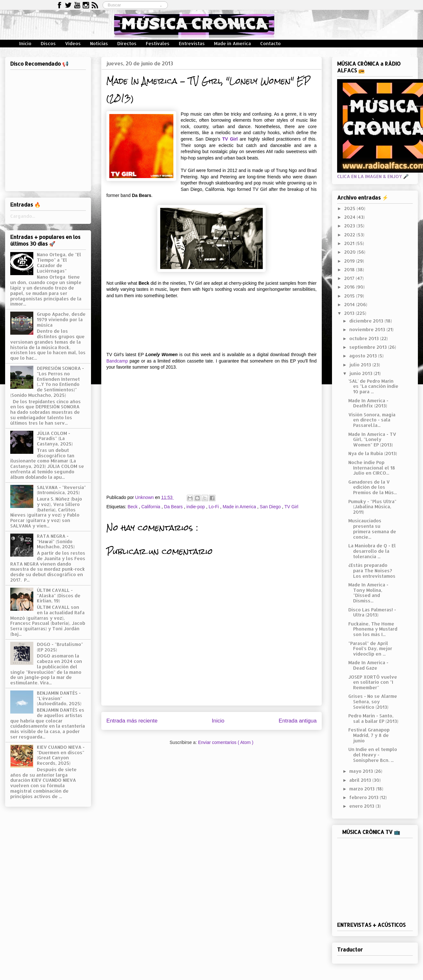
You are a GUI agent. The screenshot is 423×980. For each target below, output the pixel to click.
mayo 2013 (362, 771)
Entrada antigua (298, 721)
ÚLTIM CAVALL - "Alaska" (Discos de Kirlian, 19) (59, 596)
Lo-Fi (214, 507)
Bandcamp (117, 361)
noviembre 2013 (368, 329)
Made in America (232, 43)
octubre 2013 (365, 338)
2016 (350, 287)
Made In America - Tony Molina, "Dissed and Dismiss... (368, 593)
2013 (350, 313)
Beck (133, 507)
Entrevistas (192, 43)
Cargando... (23, 216)
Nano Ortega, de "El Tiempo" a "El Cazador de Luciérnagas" (59, 262)
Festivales (158, 43)
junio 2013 (361, 373)
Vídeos (73, 43)
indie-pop (196, 507)
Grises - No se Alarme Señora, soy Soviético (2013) (373, 702)
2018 (350, 269)
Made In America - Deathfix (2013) (368, 403)
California (151, 507)
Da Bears (174, 507)
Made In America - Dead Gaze (368, 665)
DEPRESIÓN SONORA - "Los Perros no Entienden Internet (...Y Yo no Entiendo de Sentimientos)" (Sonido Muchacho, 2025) (47, 382)
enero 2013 (362, 806)
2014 (350, 304)
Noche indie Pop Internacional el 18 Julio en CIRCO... (372, 468)
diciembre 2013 (367, 321)
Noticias (99, 43)
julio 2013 (361, 365)
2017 (350, 278)
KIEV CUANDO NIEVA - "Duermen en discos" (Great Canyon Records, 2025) (61, 755)
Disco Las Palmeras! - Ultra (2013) (372, 612)
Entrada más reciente (132, 721)
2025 (350, 208)
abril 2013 (361, 780)
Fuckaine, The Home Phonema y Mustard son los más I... (373, 629)
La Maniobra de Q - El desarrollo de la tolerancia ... (372, 551)
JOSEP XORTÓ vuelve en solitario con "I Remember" (373, 682)
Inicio (25, 43)
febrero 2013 (365, 797)
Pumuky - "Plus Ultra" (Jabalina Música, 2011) (372, 507)
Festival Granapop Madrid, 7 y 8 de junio (369, 735)
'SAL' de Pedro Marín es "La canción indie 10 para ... (373, 386)
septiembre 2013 (369, 347)
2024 (350, 217)
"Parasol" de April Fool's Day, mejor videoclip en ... (370, 649)
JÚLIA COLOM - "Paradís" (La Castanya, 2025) (55, 439)
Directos (127, 43)
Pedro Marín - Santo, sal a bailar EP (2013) (373, 718)
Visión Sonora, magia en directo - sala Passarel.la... (372, 420)
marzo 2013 (363, 789)
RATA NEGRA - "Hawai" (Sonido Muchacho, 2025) (56, 541)
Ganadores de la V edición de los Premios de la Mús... (373, 487)
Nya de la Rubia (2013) (373, 453)
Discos (48, 43)
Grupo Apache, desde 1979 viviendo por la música (61, 319)
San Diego (271, 507)
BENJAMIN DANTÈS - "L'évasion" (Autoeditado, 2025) (59, 698)
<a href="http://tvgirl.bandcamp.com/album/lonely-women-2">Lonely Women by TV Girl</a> (211, 324)
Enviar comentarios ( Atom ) (226, 742)
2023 (350, 226)
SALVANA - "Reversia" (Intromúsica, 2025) (61, 490)
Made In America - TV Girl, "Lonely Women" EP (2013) (372, 440)
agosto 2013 (364, 356)
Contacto (270, 43)
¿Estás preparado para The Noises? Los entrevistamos (372, 571)
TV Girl (230, 139)
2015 (350, 296)
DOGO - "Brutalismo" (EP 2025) (60, 647)
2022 (350, 235)
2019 (350, 261)
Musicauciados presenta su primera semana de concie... (372, 529)
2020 (351, 252)
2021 (350, 243)
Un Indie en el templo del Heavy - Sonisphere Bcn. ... (373, 755)
